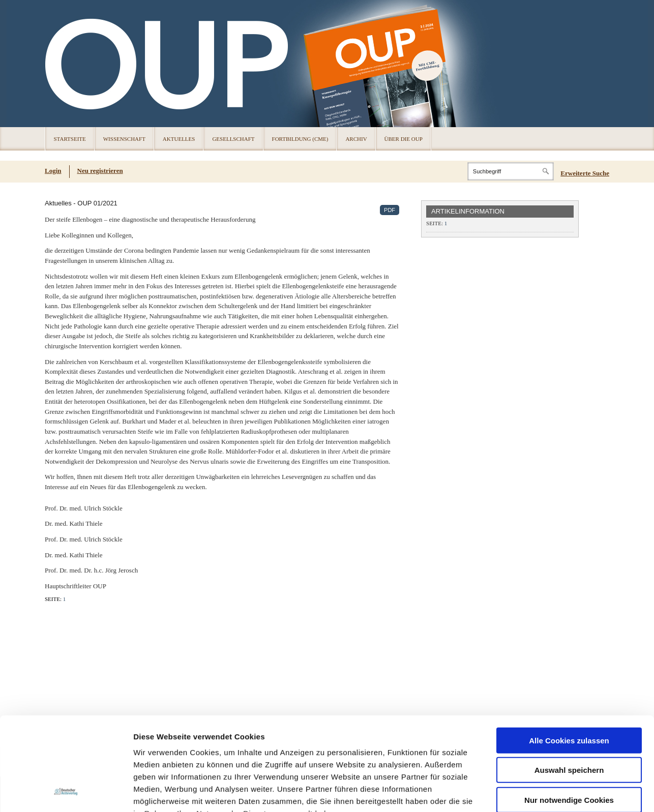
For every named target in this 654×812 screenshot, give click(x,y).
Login (53, 171)
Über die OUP (404, 139)
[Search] (511, 171)
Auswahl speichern (569, 632)
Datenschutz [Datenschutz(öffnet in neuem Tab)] (164, 794)
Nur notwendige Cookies (569, 662)
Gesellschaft (233, 139)
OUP (57, 64)
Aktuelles (179, 139)
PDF (390, 210)
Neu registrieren (100, 171)
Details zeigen (541, 740)
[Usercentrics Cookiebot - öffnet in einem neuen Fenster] (66, 740)
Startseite (70, 139)
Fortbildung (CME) (300, 139)
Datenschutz (157, 700)
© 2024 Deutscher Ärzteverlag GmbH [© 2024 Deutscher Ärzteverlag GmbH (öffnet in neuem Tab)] (563, 794)
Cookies (130, 794)
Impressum (210, 700)
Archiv (356, 139)
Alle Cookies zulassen (569, 602)
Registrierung (59, 794)
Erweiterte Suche (585, 173)
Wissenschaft (124, 139)
